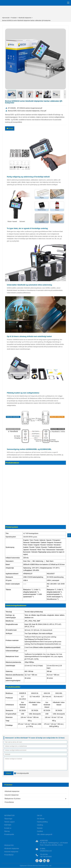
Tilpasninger (8, 819)
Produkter (14, 18)
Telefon (44, 854)
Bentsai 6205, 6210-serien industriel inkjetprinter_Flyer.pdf (26, 111)
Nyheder (40, 828)
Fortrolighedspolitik (23, 773)
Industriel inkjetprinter (12, 795)
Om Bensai (41, 819)
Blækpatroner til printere (13, 799)
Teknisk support (9, 822)
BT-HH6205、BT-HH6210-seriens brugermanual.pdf (24, 108)
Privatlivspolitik (9, 834)
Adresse (44, 841)
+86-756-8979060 (46, 857)
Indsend (9, 773)
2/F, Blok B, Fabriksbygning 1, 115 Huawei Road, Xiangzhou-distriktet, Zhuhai (54, 844)
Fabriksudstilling (42, 822)
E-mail (43, 849)
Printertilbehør (9, 802)
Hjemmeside (6, 18)
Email (10, 128)
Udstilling (40, 825)
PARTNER (8, 825)
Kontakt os (8, 828)
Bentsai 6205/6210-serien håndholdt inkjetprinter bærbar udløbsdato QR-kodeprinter (26, 20)
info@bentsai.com (46, 851)
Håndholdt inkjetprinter (25, 18)
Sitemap (7, 831)
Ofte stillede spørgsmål (45, 834)
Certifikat (40, 831)
